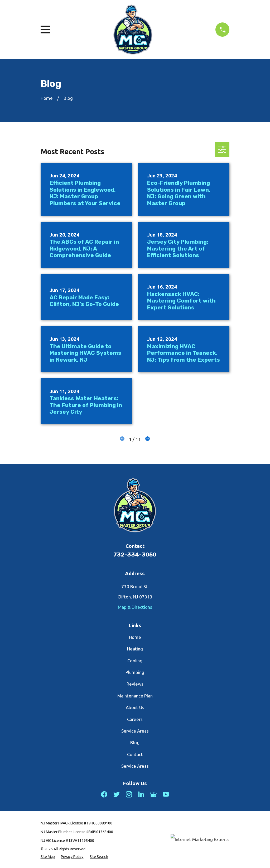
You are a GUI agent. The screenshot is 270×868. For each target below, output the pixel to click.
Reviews (135, 684)
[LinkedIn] (141, 794)
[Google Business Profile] (153, 794)
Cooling (135, 661)
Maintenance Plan (135, 696)
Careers (135, 719)
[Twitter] (117, 794)
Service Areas (135, 731)
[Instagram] (129, 794)
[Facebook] (104, 794)
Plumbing (135, 672)
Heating (135, 649)
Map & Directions (135, 607)
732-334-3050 (135, 555)
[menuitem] (48, 857)
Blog (135, 742)
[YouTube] (166, 794)
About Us (135, 707)
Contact (135, 754)
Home (135, 637)
